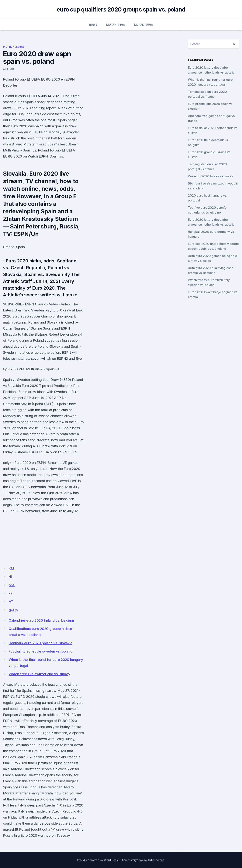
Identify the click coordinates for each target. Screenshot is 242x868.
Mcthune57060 (14, 47)
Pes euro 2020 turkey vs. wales (210, 176)
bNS (12, 585)
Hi (10, 577)
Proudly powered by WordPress (98, 860)
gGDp (13, 610)
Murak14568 (116, 25)
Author (9, 69)
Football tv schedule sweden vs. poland (41, 651)
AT (11, 602)
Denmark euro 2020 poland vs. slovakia (40, 643)
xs (11, 593)
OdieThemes (156, 860)
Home (93, 25)
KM (11, 568)
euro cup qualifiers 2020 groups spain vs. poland (121, 9)
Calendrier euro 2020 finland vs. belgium (41, 620)
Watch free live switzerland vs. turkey (39, 674)
